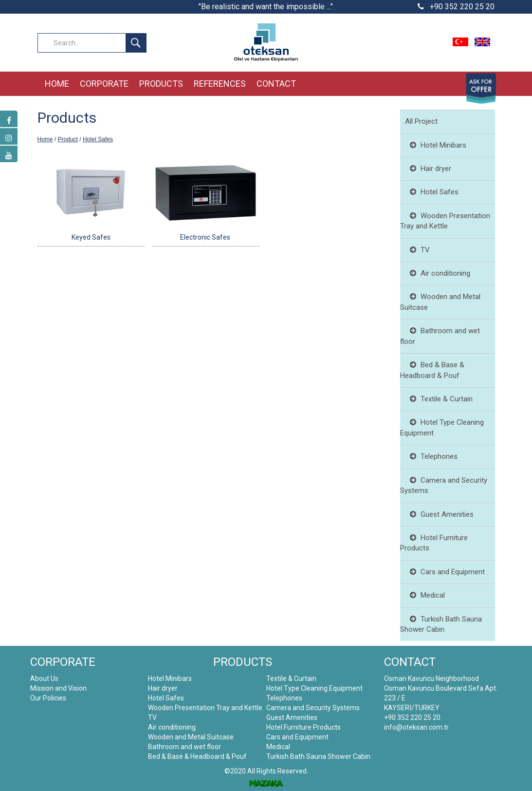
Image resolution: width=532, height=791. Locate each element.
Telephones (431, 456)
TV (417, 250)
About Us (44, 678)
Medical (425, 595)
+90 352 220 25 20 (456, 7)
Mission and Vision (58, 688)
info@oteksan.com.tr (416, 727)
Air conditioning (438, 273)
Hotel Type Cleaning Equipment (314, 688)
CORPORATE (104, 84)
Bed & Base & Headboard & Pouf (197, 756)
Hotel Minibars (436, 145)
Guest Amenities (439, 514)
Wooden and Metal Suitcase (191, 737)
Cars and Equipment (445, 572)
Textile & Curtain (439, 399)
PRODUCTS (161, 84)
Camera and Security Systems (313, 708)
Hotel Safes (98, 139)
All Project (421, 121)
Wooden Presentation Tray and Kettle (205, 708)
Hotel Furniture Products (303, 727)
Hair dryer (428, 169)
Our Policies (48, 698)
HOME (57, 84)
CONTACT (276, 84)
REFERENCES (220, 84)
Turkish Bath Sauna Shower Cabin (318, 756)
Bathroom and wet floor (184, 747)
